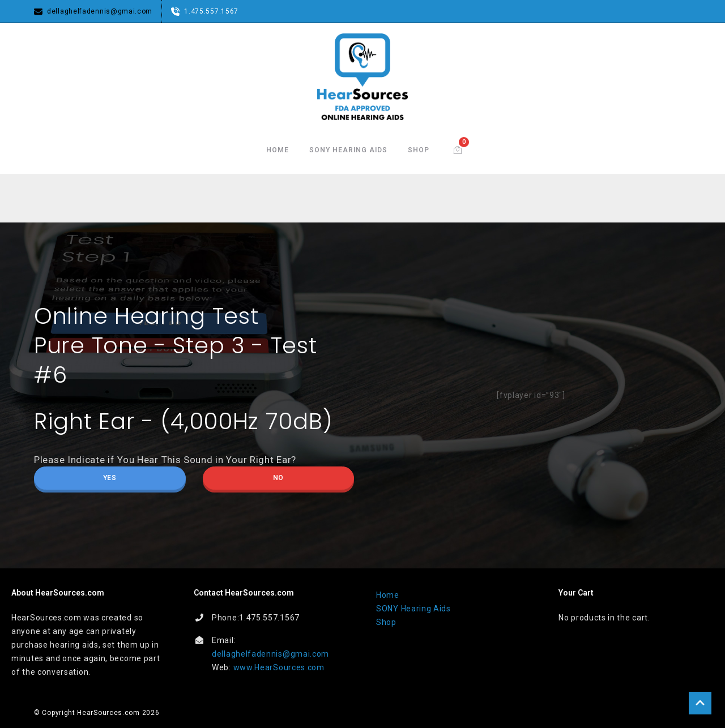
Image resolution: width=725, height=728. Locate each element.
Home (278, 150)
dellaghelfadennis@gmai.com (270, 653)
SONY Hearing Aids (348, 150)
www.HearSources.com (279, 667)
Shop (419, 150)
